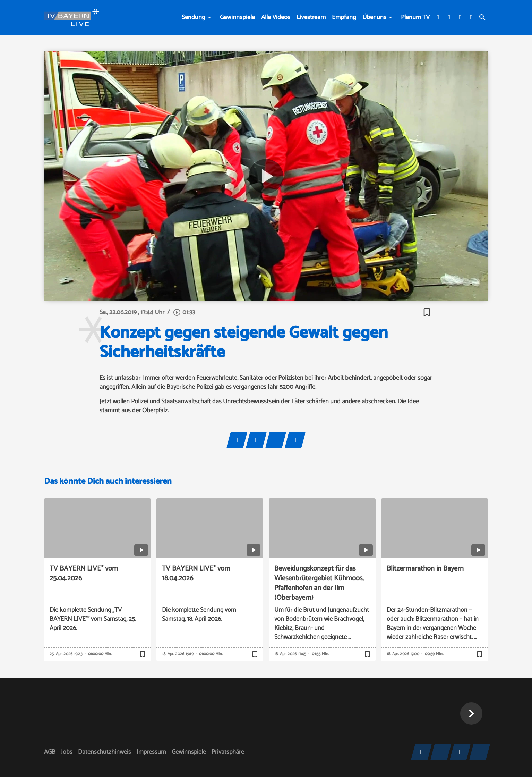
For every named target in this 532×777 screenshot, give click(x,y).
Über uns (374, 17)
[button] (471, 713)
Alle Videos (276, 17)
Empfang (344, 17)
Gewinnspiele (237, 17)
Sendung (194, 17)
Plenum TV (415, 17)
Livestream (311, 17)
